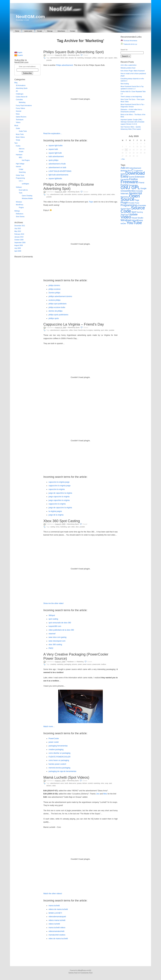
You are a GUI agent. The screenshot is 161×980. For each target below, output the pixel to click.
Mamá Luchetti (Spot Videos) (66, 777)
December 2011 (20, 226)
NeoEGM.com (30, 17)
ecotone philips (55, 300)
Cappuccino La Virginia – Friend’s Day (74, 324)
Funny (58, 527)
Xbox (77, 527)
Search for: (124, 50)
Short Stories (20, 217)
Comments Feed (87, 973)
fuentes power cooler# (57, 764)
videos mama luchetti (57, 920)
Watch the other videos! (53, 894)
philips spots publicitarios (58, 315)
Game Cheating (27, 196)
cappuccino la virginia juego (59, 486)
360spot (52, 615)
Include (139, 191)
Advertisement (55, 58)
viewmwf (52, 634)
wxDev (123, 224)
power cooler (54, 742)
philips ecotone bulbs (57, 307)
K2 (90, 970)
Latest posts (28, 31)
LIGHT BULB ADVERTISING (60, 171)
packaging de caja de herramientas (62, 771)
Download (135, 173)
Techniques (20, 120)
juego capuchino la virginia (59, 500)
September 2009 (20, 243)
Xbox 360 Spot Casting (62, 521)
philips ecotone (55, 289)
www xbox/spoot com (57, 641)
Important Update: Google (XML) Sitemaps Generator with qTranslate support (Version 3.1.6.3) (132, 122)
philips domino (54, 285)
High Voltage (20, 164)
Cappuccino (64, 330)
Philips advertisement (64, 65)
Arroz (62, 783)
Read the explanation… (53, 134)
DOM (123, 174)
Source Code (133, 209)
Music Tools (20, 134)
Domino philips (54, 293)
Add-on (125, 168)
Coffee (71, 330)
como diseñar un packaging (59, 753)
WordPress (20, 205)
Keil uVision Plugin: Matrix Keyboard (133, 71)
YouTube (49, 60)
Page (137, 200)
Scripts (21, 152)
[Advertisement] (80, 47)
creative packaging (56, 750)
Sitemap (50, 31)
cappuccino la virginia (57, 504)
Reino (102, 783)
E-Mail (21, 169)
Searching (22, 172)
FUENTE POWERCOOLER (59, 757)
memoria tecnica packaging (59, 768)
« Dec (123, 159)
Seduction (101, 58)
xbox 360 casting (55, 645)
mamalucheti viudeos (57, 935)
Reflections (20, 214)
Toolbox (104, 664)
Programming (20, 178)
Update (133, 214)
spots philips (53, 160)
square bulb (53, 149)
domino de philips (55, 311)
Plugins (21, 208)
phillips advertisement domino (60, 296)
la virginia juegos (55, 511)
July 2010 (18, 228)
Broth (66, 783)
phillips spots (54, 318)
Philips (94, 58)
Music (16, 126)
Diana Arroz (73, 783)
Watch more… (49, 726)
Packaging (68, 664)
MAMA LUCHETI (55, 913)
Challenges (20, 94)
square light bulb (55, 153)
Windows (19, 202)
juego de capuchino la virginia (60, 493)
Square (111, 58)
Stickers (49, 786)
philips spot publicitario (58, 304)
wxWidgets (25, 184)
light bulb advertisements (58, 175)
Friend (76, 330)
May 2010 (18, 231)
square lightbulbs (55, 179)
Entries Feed (73, 973)
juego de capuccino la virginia (60, 508)
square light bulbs (56, 146)
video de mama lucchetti (58, 939)
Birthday (124, 171)
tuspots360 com (55, 626)
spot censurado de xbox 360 (60, 623)
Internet (18, 167)
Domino (74, 194)
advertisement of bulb (57, 164)
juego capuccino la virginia (59, 497)
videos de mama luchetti (58, 909)
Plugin (124, 202)
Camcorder (68, 194)
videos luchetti (54, 924)
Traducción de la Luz (129, 44)
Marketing (80, 58)
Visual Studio (137, 218)
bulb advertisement (56, 157)
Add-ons (22, 149)
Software (19, 187)
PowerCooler (96, 664)
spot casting (53, 619)
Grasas (79, 783)
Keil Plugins (26, 160)
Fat (75, 58)
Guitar (18, 128)
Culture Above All (22, 97)
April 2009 (18, 251)
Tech (16, 143)
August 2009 (19, 245)
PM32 (51, 648)
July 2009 (18, 248)
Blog (16, 83)
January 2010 (19, 237)
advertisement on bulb (57, 168)
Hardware (70, 662)
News (18, 114)
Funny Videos (20, 108)
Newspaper (88, 58)
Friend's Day (82, 330)
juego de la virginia (56, 515)
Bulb (66, 58)
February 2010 (19, 234)
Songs (18, 140)
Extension (140, 177)
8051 (20, 157)
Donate (40, 31)
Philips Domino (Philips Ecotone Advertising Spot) (69, 186)
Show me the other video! (53, 603)
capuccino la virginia (57, 489)
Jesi (98, 794)
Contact (73, 31)
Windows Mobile (27, 198)
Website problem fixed (128, 68)
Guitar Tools (23, 131)
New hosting (125, 84)
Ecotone (80, 194)
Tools (21, 193)
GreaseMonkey (128, 191)
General (19, 111)
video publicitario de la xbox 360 (61, 630)
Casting (53, 527)
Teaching (140, 212)
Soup (107, 783)
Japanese (87, 194)
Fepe (91, 202)
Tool (123, 215)
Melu (105, 794)
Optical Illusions (21, 117)
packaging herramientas (58, 746)
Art (17, 91)
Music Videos (20, 137)
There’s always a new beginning (131, 97)
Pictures (74, 664)
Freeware (129, 182)
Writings (17, 211)
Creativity (53, 664)
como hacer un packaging (59, 760)
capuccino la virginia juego (59, 482)
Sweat (108, 194)
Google (143, 188)
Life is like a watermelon (129, 65)
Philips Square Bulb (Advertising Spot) (74, 52)
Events (132, 177)
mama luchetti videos (57, 928)
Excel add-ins (23, 190)
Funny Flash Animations (24, 106)
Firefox (18, 146)
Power (80, 664)
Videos (18, 122)
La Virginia (90, 330)
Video (115, 58)
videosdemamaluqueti (57, 917)
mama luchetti (54, 906)
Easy (124, 176)
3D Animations (21, 85)
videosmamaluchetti (56, 931)
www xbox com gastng (57, 637)
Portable (131, 203)
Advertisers (61, 31)
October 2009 (19, 240)
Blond (62, 58)
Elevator (71, 58)
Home (17, 31)
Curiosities (19, 100)
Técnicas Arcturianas (129, 41)
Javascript (135, 193)
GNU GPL (130, 188)
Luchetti (90, 783)
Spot (106, 58)
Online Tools (20, 175)
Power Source (87, 664)
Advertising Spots (74, 55)
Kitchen (85, 783)
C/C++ (21, 181)
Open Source (130, 198)
